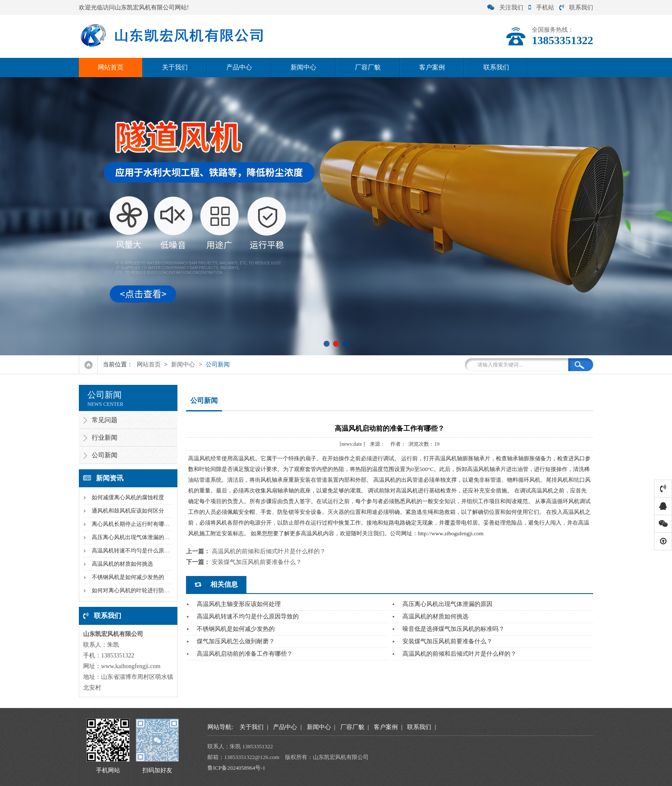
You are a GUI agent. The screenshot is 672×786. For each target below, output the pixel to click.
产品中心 (239, 67)
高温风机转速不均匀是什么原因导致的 (139, 550)
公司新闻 (218, 364)
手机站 (541, 7)
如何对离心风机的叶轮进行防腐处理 (136, 590)
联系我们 (576, 7)
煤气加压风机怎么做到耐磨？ (236, 641)
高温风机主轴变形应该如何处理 (239, 604)
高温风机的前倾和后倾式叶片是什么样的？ (269, 551)
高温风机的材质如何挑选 (122, 564)
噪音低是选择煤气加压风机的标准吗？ (453, 629)
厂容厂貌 (368, 67)
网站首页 (111, 67)
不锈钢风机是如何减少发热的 (128, 577)
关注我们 (505, 7)
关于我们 (175, 67)
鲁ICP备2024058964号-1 (236, 768)
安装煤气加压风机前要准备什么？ (257, 562)
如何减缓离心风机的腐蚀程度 (128, 497)
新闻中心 (303, 67)
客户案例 (432, 67)
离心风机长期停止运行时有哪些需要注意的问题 (150, 524)
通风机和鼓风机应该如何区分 (128, 511)
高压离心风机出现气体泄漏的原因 (133, 537)
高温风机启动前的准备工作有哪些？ (245, 654)
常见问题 (105, 420)
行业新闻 (105, 438)
